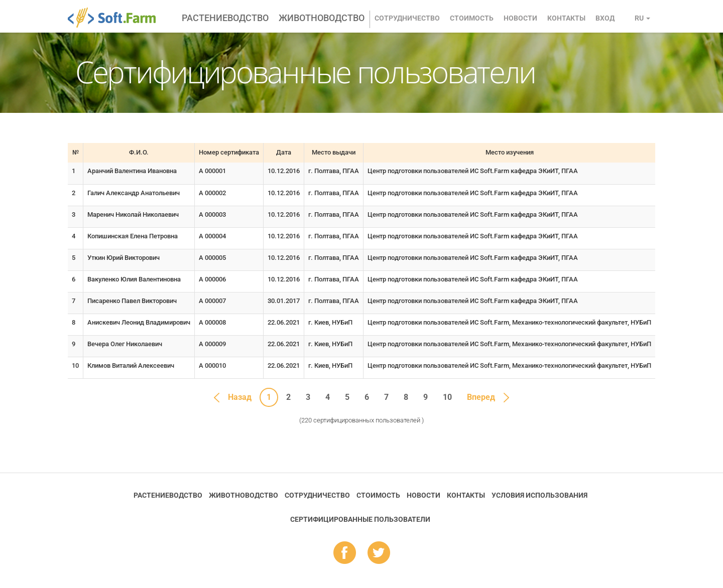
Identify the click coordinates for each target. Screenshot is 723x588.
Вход (605, 18)
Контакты (566, 18)
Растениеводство (225, 18)
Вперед (481, 397)
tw (379, 553)
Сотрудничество (407, 18)
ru (642, 18)
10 (447, 397)
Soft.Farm (117, 18)
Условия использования (539, 495)
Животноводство (322, 18)
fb (345, 553)
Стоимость (472, 18)
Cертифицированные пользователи (360, 519)
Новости (520, 18)
